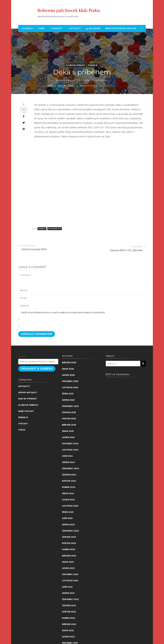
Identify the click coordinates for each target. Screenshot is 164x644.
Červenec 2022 (70, 599)
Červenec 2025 (70, 406)
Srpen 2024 (68, 462)
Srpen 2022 (68, 593)
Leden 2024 (68, 500)
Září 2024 (67, 456)
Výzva (22, 430)
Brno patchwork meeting (121, 28)
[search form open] (142, 28)
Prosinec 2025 (70, 381)
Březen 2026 (69, 363)
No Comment (102, 80)
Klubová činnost (76, 65)
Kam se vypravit (28, 399)
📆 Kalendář (93, 28)
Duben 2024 (69, 487)
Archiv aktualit (28, 392)
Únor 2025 (68, 431)
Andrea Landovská (67, 80)
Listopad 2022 (70, 581)
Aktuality (75, 28)
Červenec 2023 (70, 531)
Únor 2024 (68, 493)
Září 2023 (67, 518)
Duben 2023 (69, 549)
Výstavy (23, 424)
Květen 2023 (69, 543)
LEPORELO (27, 28)
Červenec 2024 (71, 468)
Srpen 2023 (68, 525)
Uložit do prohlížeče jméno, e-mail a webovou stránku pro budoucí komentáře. (63, 312)
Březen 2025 (69, 425)
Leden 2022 (68, 637)
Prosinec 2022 (70, 574)
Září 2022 (67, 587)
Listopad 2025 (70, 387)
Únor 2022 (68, 630)
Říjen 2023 (68, 512)
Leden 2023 (68, 568)
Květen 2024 (69, 481)
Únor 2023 (68, 562)
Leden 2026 (68, 375)
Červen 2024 (69, 475)
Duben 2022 (69, 618)
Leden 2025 (68, 437)
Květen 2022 (69, 612)
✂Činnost (57, 28)
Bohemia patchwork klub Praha (69, 10)
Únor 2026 (68, 369)
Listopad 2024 (70, 450)
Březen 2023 (69, 556)
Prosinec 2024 (70, 444)
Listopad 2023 (70, 506)
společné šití (55, 229)
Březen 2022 (69, 624)
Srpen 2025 (68, 400)
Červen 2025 (69, 412)
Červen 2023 (69, 537)
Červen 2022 (69, 605)
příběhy (42, 229)
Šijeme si (93, 65)
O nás (41, 28)
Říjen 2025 (68, 394)
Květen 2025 (69, 419)
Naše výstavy (26, 411)
